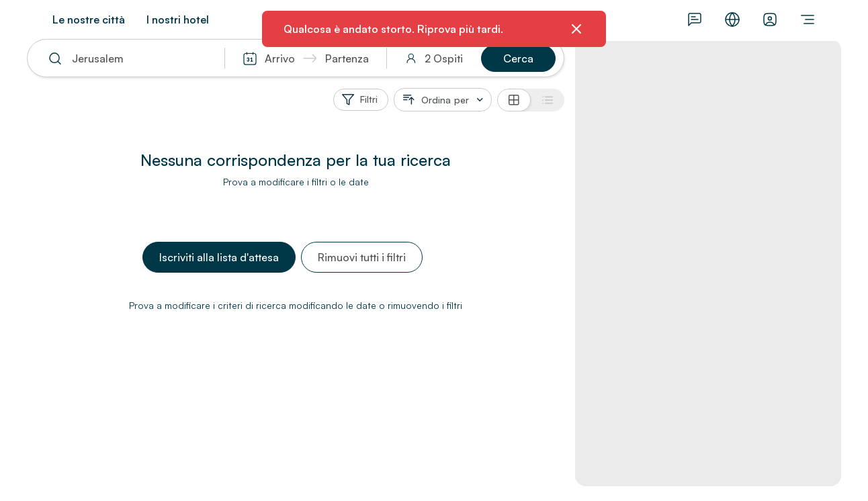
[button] (518, 58)
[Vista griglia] (514, 100)
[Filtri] (361, 99)
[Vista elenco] (548, 100)
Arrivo (280, 58)
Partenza (347, 58)
